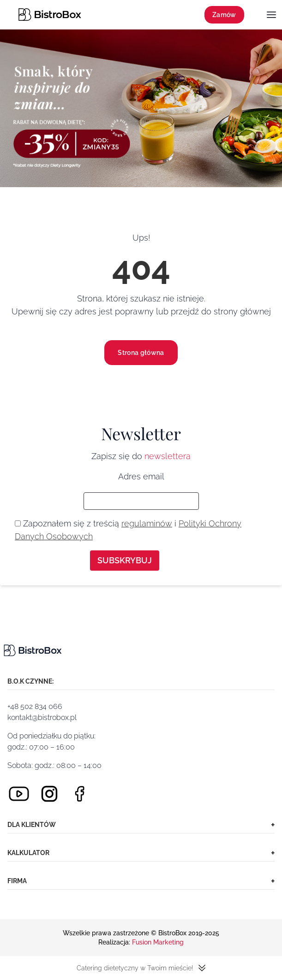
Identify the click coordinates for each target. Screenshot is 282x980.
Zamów (224, 15)
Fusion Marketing (158, 942)
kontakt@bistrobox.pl (42, 717)
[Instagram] (49, 794)
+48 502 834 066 (35, 706)
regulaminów (147, 523)
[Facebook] (80, 794)
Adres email (141, 476)
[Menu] (271, 16)
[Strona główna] (50, 15)
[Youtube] (19, 794)
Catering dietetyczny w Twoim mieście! (141, 968)
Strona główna (141, 353)
